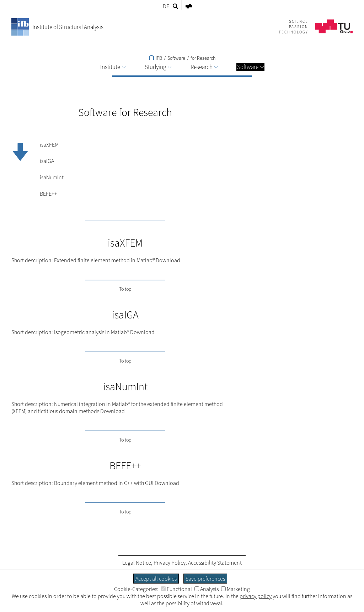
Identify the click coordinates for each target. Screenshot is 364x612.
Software (250, 67)
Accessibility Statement (215, 563)
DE (166, 6)
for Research (203, 58)
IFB (156, 58)
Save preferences (205, 579)
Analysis (207, 589)
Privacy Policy (170, 563)
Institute (113, 67)
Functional (176, 589)
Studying (158, 67)
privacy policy (256, 596)
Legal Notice (137, 563)
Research (204, 67)
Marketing (235, 589)
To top (125, 289)
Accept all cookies (156, 579)
